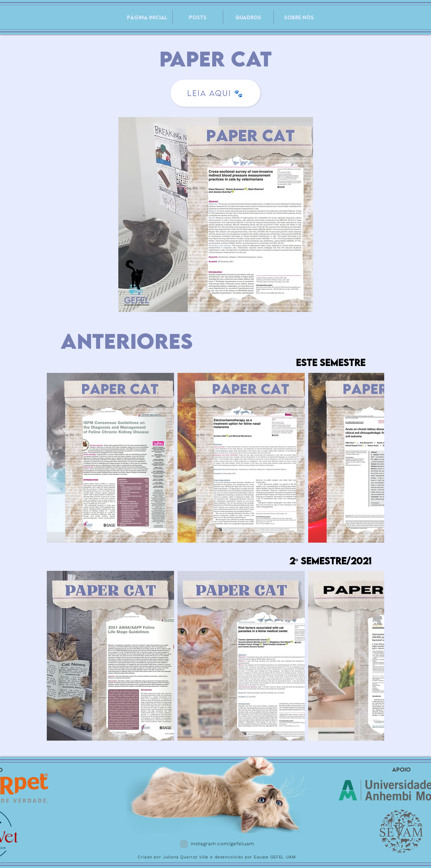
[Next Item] (372, 458)
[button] (248, 17)
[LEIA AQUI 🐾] (215, 93)
